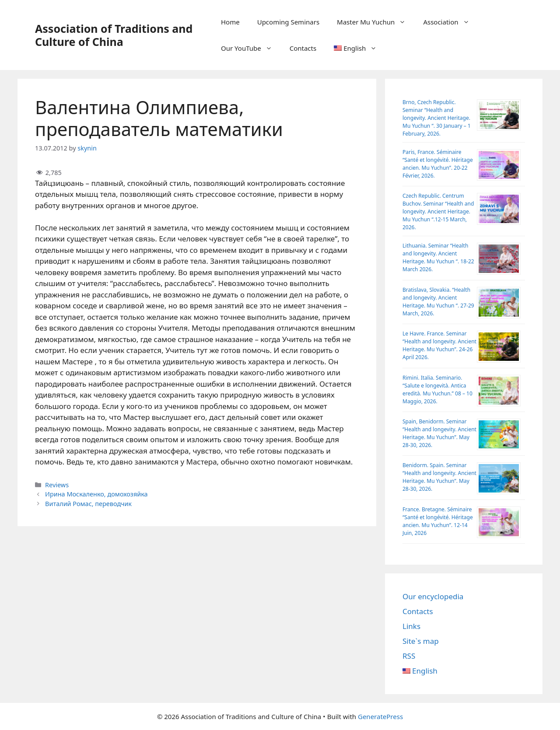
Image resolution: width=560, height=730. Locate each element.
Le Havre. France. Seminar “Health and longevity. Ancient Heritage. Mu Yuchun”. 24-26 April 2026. (439, 345)
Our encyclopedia (433, 596)
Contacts (303, 48)
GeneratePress (380, 716)
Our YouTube (251, 48)
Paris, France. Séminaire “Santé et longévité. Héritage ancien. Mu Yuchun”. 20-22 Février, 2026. (438, 164)
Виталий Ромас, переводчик (88, 504)
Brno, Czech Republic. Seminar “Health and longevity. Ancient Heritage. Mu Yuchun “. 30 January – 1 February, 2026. (437, 118)
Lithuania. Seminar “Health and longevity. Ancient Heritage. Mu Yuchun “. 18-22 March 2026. (438, 257)
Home (230, 22)
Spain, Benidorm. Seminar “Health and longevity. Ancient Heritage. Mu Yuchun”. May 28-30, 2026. (439, 433)
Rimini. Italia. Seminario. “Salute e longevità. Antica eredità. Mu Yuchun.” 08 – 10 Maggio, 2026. (437, 389)
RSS (409, 656)
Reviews (57, 485)
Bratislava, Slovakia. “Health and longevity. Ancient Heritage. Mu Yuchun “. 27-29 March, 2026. (438, 302)
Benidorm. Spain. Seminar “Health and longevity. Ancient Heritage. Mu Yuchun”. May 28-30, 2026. (439, 477)
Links (411, 626)
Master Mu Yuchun (376, 22)
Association (450, 22)
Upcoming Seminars (288, 22)
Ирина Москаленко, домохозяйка (96, 494)
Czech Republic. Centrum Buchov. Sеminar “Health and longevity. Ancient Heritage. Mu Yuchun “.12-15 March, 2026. (438, 211)
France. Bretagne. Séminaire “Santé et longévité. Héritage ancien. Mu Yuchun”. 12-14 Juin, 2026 (438, 521)
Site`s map (421, 641)
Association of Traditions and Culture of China (114, 35)
